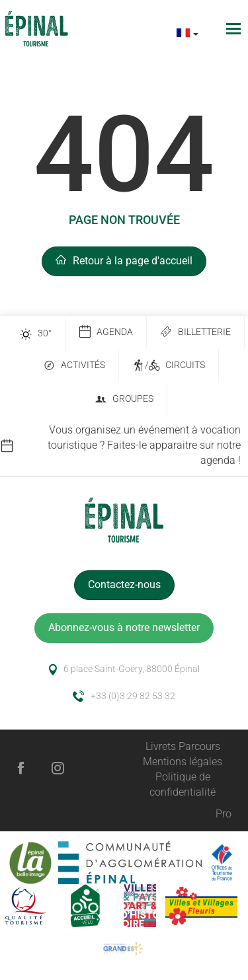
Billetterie (195, 332)
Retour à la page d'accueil (124, 261)
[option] (124, 446)
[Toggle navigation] (235, 29)
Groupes (124, 399)
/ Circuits (169, 366)
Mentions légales (183, 762)
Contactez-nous (124, 584)
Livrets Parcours (183, 746)
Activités (74, 366)
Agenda (106, 332)
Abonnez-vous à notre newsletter (124, 627)
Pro (224, 814)
